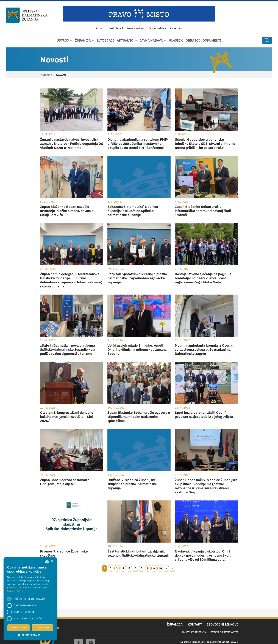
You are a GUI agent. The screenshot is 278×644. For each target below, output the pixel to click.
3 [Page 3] (117, 568)
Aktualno (46, 75)
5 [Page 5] (129, 568)
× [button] (52, 561)
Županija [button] (83, 40)
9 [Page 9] (154, 568)
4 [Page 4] (123, 568)
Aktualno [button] (125, 40)
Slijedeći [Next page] (166, 568)
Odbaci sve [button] (42, 628)
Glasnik (176, 40)
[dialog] (30, 599)
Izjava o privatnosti (225, 632)
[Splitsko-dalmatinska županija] (27, 16)
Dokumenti (212, 40)
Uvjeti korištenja (194, 632)
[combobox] (47, 562)
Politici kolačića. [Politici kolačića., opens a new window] (15, 591)
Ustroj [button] (63, 40)
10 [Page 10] (160, 568)
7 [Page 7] (142, 568)
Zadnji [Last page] (173, 568)
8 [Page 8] (148, 568)
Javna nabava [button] (151, 40)
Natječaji (105, 40)
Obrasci (193, 40)
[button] (30, 635)
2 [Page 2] (111, 568)
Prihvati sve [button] (19, 628)
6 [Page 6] (135, 568)
